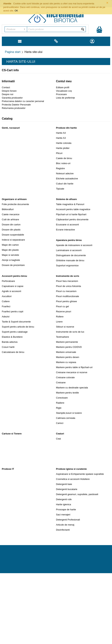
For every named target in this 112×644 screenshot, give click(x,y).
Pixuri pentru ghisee (66, 301)
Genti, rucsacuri (11, 128)
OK (16, 11)
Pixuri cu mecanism (66, 291)
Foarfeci (6, 306)
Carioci (60, 423)
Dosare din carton (11, 225)
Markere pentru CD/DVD (69, 347)
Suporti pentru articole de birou (18, 327)
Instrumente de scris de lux (70, 332)
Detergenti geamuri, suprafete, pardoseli (77, 494)
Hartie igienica (63, 504)
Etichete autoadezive (67, 179)
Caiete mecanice (11, 214)
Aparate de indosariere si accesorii (74, 245)
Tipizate (60, 189)
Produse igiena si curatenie (71, 469)
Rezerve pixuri (64, 311)
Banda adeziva (10, 342)
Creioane (61, 383)
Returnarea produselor (14, 108)
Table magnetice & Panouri (70, 204)
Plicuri (59, 153)
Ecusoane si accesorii (67, 225)
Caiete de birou (64, 158)
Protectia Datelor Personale (16, 105)
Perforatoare (8, 281)
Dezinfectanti (63, 530)
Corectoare (62, 398)
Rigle (59, 408)
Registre (60, 168)
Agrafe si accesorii (11, 291)
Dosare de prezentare (13, 265)
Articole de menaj (65, 525)
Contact (6, 87)
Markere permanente (67, 342)
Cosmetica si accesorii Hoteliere (73, 479)
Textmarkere (63, 337)
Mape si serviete (10, 255)
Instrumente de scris (68, 276)
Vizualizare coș (64, 91)
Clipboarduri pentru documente (72, 219)
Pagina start (13, 52)
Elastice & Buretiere (12, 337)
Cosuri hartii (8, 347)
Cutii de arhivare (10, 219)
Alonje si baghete (11, 260)
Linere (59, 322)
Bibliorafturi (8, 209)
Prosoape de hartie (66, 509)
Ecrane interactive (65, 230)
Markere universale (66, 352)
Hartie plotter (63, 148)
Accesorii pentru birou (14, 276)
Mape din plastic (10, 250)
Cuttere (6, 301)
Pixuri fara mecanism (67, 281)
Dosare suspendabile (13, 235)
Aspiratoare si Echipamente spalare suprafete (80, 474)
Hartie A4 (61, 133)
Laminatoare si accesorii (69, 250)
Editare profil (63, 87)
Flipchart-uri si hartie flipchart (71, 214)
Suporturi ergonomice (67, 265)
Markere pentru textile (67, 393)
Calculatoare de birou (13, 352)
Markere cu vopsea (66, 362)
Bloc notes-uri (63, 163)
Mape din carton (10, 245)
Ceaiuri (60, 434)
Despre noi (8, 94)
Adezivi (6, 317)
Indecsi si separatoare (13, 240)
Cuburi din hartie (65, 184)
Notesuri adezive (65, 173)
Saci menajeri (63, 515)
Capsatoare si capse (13, 286)
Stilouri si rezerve (65, 327)
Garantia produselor (12, 98)
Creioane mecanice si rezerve (72, 372)
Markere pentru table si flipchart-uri (74, 367)
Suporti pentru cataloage (15, 332)
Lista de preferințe (65, 98)
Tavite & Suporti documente (16, 322)
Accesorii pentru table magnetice (73, 209)
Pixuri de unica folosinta (68, 286)
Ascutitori (7, 296)
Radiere (60, 403)
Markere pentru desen (68, 357)
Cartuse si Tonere (12, 434)
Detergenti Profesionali (68, 520)
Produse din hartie (66, 128)
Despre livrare (9, 91)
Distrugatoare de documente (71, 255)
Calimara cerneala (66, 418)
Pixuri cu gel (62, 306)
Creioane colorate (65, 377)
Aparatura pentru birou (69, 240)
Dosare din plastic (11, 230)
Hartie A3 (61, 138)
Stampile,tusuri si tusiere (69, 413)
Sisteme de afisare (66, 199)
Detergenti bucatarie (67, 489)
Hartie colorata (64, 143)
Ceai (58, 439)
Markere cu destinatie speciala (72, 388)
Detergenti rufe (64, 499)
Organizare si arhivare (14, 199)
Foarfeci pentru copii (13, 311)
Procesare (61, 94)
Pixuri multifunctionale (67, 296)
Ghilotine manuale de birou (70, 260)
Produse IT (8, 469)
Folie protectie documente (15, 204)
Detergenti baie (64, 484)
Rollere (60, 317)
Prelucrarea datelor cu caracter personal (23, 101)
